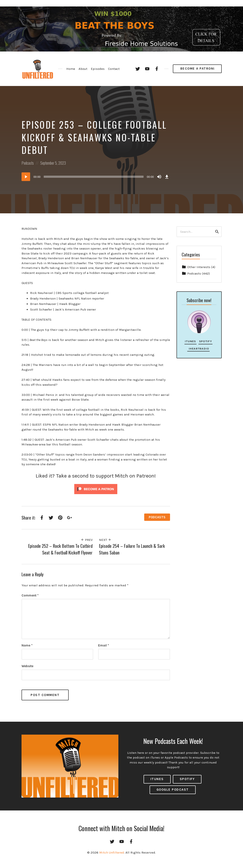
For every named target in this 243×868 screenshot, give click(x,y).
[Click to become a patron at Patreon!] (96, 489)
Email (104, 645)
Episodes (98, 69)
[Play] (26, 177)
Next (105, 540)
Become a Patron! (198, 69)
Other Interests (199, 267)
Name (27, 645)
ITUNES (157, 779)
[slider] (94, 177)
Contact (114, 69)
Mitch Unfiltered (112, 852)
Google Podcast (173, 790)
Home (71, 69)
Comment (30, 595)
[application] (96, 177)
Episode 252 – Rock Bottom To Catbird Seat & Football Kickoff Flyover (60, 549)
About (83, 69)
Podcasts (28, 163)
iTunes (190, 341)
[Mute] (159, 177)
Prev (87, 540)
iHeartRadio (198, 349)
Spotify (206, 341)
